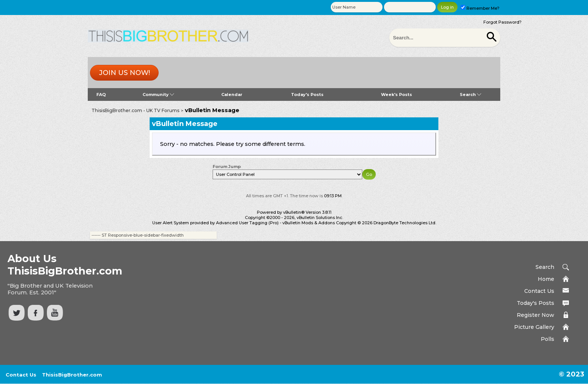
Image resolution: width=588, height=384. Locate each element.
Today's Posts (307, 94)
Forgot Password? (502, 22)
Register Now (535, 315)
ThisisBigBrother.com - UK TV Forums (135, 110)
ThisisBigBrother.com (72, 375)
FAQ (101, 94)
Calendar (232, 94)
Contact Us (539, 291)
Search (470, 94)
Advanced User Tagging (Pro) (247, 223)
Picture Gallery (534, 327)
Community (158, 94)
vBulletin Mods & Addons (309, 223)
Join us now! (124, 73)
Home (546, 279)
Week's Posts (397, 94)
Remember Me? (480, 8)
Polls (547, 339)
